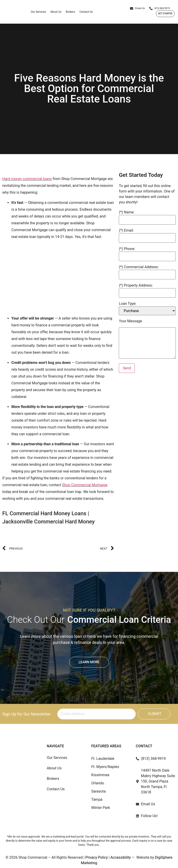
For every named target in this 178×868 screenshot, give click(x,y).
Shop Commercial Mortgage (85, 485)
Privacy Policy (97, 857)
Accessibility (121, 857)
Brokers (70, 12)
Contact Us (86, 12)
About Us (56, 12)
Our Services (38, 12)
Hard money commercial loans (27, 179)
